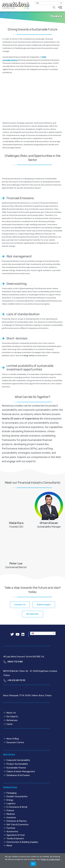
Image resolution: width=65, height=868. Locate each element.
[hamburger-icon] (60, 8)
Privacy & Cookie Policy (50, 859)
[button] (20, 605)
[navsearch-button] (54, 8)
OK (33, 864)
